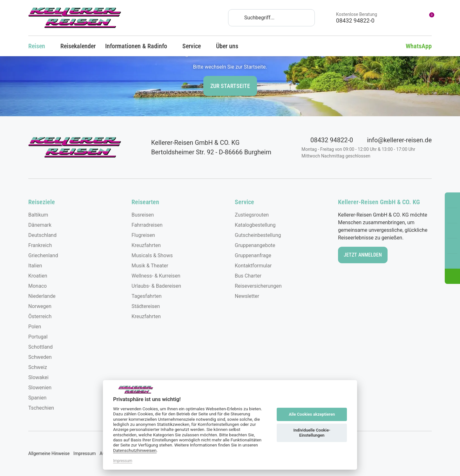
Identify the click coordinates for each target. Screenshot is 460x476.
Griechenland (43, 255)
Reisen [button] (40, 46)
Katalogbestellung (255, 225)
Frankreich (40, 245)
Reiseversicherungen (258, 286)
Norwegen (40, 306)
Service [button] (194, 46)
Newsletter (247, 296)
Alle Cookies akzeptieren (312, 414)
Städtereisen (146, 306)
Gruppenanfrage (253, 255)
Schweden (40, 357)
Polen (35, 327)
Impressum (85, 453)
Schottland (41, 347)
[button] (452, 276)
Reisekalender (78, 46)
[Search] (271, 18)
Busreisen (143, 215)
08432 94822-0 (327, 140)
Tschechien (41, 408)
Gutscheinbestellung (258, 235)
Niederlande (42, 296)
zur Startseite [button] (230, 86)
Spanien (37, 398)
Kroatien (38, 276)
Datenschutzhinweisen (135, 450)
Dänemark (40, 225)
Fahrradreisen (147, 225)
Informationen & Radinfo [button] (139, 46)
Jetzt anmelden (363, 255)
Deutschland (42, 235)
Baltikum (38, 215)
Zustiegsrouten (252, 215)
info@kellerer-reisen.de (395, 140)
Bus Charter (248, 276)
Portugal (38, 337)
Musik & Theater (150, 266)
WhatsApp (414, 46)
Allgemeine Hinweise (49, 453)
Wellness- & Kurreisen (156, 276)
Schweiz (38, 367)
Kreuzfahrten (146, 245)
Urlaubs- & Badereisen (156, 286)
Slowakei (38, 377)
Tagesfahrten (147, 296)
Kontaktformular (253, 266)
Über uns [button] (230, 46)
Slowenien (40, 388)
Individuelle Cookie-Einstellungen (312, 433)
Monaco (37, 286)
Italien (35, 266)
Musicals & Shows (152, 255)
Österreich (40, 316)
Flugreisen (143, 235)
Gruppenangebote (255, 245)
